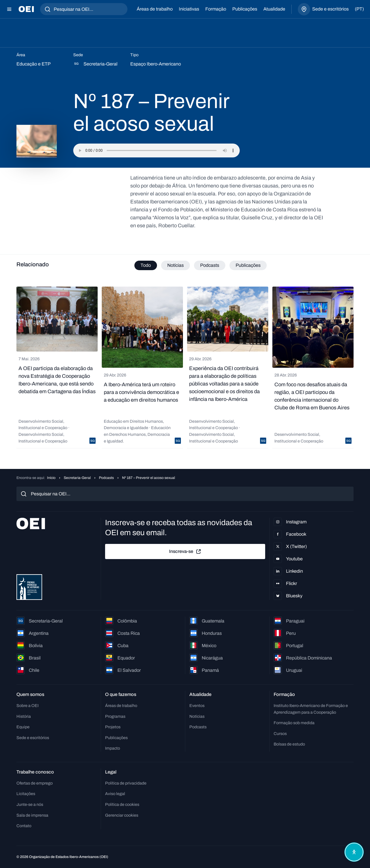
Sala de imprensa (32, 815)
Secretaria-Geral (77, 478)
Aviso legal (115, 794)
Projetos (113, 727)
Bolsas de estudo (289, 744)
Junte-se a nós (30, 804)
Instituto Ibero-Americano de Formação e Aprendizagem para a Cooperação (311, 709)
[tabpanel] (185, 367)
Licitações (26, 794)
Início (51, 478)
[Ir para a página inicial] (26, 9)
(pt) (359, 9)
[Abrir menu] (9, 9)
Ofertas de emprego (35, 783)
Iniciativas (189, 9)
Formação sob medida (294, 723)
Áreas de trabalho (155, 9)
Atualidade (274, 9)
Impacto (113, 748)
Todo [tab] (146, 265)
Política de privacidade (126, 783)
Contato (24, 826)
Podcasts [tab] (210, 265)
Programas (115, 716)
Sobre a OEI (27, 706)
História (24, 716)
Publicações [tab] (248, 265)
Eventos (197, 706)
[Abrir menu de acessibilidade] (354, 852)
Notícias (197, 716)
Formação (216, 9)
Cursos (280, 734)
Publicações (245, 9)
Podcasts (106, 478)
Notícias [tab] (175, 265)
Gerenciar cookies (122, 815)
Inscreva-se (185, 552)
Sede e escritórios (33, 738)
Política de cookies (122, 804)
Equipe (23, 727)
